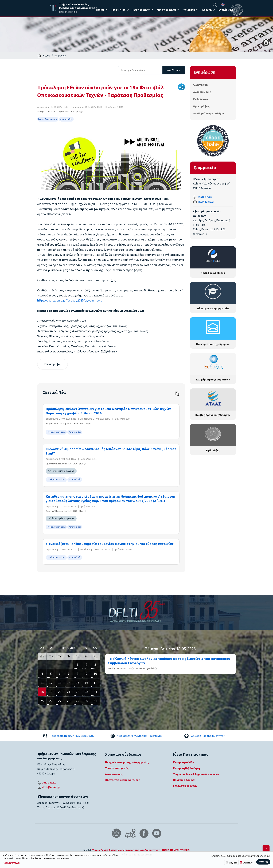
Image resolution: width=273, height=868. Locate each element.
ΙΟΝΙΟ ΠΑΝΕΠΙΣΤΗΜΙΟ (176, 850)
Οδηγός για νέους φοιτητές (122, 780)
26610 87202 (205, 197)
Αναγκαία (233, 863)
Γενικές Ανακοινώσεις (48, 119)
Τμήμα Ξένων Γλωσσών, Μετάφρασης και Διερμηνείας (126, 850)
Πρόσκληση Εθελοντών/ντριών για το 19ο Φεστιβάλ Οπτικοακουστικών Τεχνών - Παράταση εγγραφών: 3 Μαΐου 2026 (109, 411)
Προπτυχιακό (141, 10)
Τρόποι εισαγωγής (117, 768)
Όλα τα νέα (200, 85)
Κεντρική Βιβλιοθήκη (186, 768)
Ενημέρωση (226, 10)
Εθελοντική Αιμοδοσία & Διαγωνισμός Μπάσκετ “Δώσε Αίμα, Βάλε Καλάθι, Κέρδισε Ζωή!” (111, 451)
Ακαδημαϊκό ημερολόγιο (209, 114)
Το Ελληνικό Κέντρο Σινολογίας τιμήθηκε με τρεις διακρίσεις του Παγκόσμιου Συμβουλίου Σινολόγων (169, 661)
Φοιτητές (189, 10)
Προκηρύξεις (201, 106)
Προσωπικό (118, 10)
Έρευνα (207, 10)
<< (42, 648)
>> (95, 648)
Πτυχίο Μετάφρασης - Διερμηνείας (127, 762)
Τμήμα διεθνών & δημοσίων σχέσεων (196, 774)
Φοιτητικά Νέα (66, 119)
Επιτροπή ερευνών (185, 786)
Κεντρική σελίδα (184, 762)
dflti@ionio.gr (206, 202)
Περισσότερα (11, 863)
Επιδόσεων (248, 863)
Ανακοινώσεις (202, 92)
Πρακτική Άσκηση (184, 780)
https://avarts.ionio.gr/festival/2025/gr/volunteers (70, 301)
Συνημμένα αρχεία (63, 471)
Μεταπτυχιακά (166, 10)
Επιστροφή (52, 364)
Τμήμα (100, 10)
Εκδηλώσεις (201, 99)
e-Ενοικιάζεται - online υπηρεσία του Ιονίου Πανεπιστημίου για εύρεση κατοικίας (110, 544)
